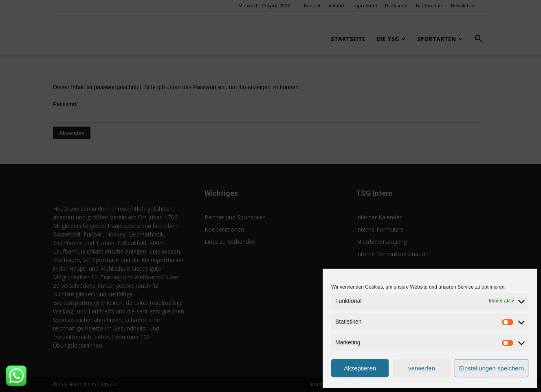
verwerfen (422, 368)
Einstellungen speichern (492, 368)
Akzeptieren (360, 368)
